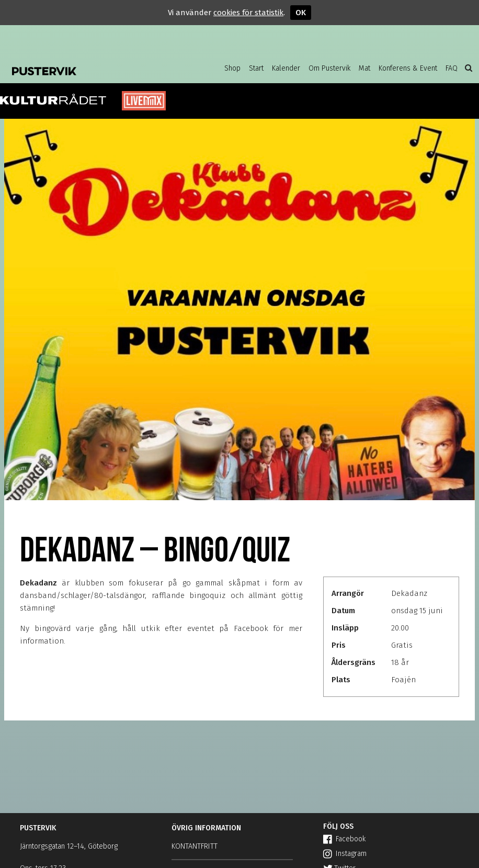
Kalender (286, 68)
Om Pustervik (329, 68)
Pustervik (77, 68)
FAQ (452, 68)
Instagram (345, 854)
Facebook (344, 839)
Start (256, 68)
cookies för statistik (248, 13)
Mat (364, 68)
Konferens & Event (408, 68)
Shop (232, 68)
